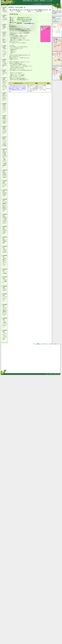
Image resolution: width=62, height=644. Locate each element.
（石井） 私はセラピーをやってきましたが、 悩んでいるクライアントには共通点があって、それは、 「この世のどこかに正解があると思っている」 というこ (18, 88)
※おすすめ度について (29, 23)
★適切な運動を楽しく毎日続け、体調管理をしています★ (41, 1)
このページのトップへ (55, 344)
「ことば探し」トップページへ (41, 344)
